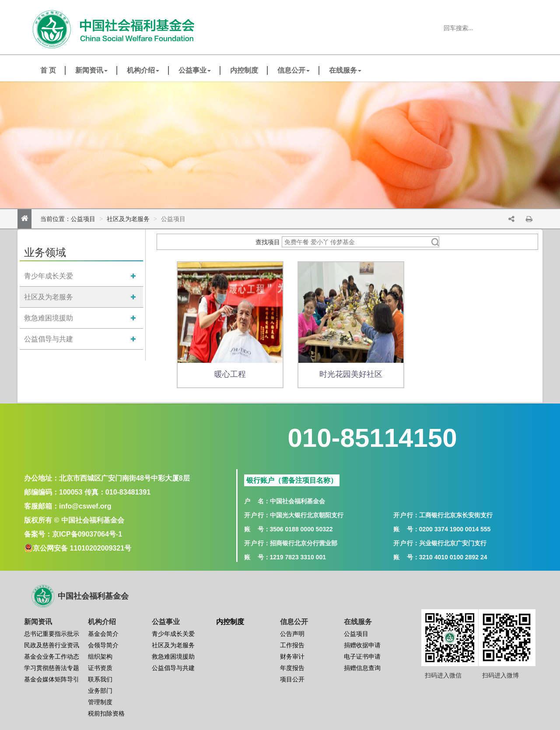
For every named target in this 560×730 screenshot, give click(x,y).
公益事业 (195, 70)
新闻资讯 (91, 70)
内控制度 (244, 70)
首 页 (48, 70)
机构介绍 (143, 70)
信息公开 (294, 70)
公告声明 (292, 634)
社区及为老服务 (128, 219)
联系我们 (100, 679)
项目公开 (292, 679)
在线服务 (345, 70)
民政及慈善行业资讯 (52, 645)
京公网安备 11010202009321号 (82, 548)
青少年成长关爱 (49, 276)
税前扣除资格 (106, 713)
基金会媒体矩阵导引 (52, 679)
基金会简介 (103, 634)
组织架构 (100, 656)
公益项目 (83, 219)
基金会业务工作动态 (52, 656)
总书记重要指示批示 (52, 634)
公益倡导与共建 (49, 339)
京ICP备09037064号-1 (87, 534)
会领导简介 (103, 645)
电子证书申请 (362, 656)
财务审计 (292, 656)
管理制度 (100, 702)
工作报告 (292, 645)
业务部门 (100, 691)
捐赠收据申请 (362, 645)
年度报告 (292, 668)
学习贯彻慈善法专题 (52, 668)
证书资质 (100, 668)
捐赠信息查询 (362, 668)
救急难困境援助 (49, 318)
